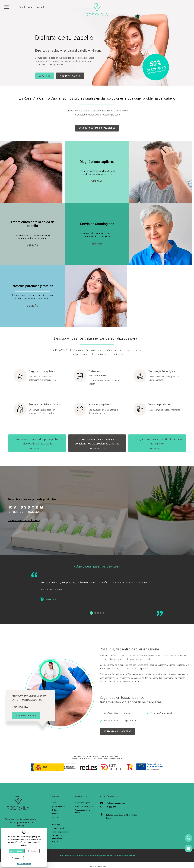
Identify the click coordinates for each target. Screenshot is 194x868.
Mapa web (56, 842)
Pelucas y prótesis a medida (82, 811)
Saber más (45, 76)
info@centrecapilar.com (116, 803)
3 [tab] (98, 613)
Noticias (55, 814)
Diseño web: (97, 866)
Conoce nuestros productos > (24, 520)
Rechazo (32, 851)
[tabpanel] (97, 589)
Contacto (55, 817)
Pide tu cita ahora (70, 76)
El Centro (55, 810)
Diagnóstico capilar (82, 803)
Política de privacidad (60, 832)
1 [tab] (91, 613)
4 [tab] (101, 613)
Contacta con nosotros (117, 731)
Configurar (16, 858)
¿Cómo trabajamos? (60, 806)
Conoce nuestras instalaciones (97, 128)
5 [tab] (104, 613)
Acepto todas (16, 851)
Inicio (54, 803)
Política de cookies (59, 828)
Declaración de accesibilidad (58, 837)
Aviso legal (56, 825)
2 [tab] (95, 613)
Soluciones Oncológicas (84, 806)
